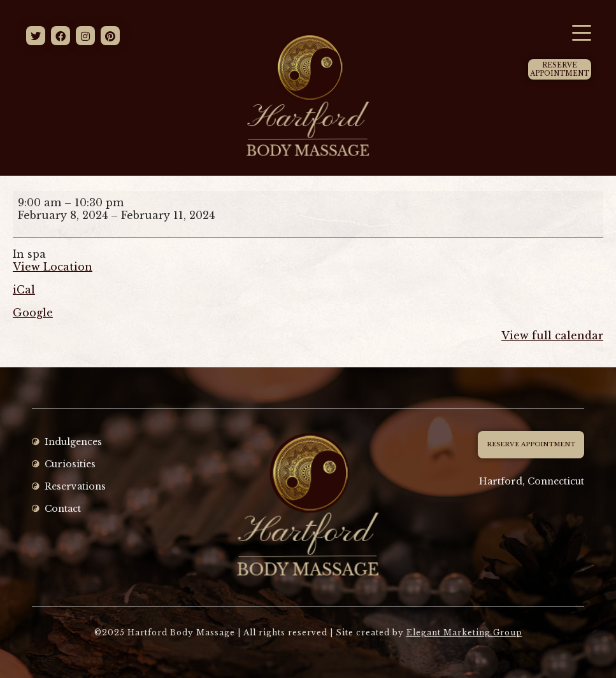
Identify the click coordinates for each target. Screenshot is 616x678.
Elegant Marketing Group (464, 632)
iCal (24, 290)
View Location (53, 267)
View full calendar (552, 335)
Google (33, 313)
